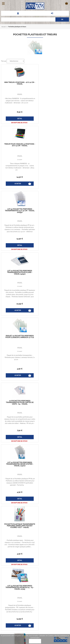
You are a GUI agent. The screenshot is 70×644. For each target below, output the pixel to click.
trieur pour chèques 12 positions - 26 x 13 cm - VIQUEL (52, 83)
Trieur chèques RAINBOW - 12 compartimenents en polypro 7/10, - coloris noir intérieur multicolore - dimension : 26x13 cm (52, 105)
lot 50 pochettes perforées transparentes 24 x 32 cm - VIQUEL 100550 (18, 149)
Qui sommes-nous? (26, 603)
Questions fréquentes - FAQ (12, 609)
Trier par (4, 61)
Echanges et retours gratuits (10, 593)
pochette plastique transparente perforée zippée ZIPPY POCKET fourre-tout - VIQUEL (18, 338)
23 (52, 180)
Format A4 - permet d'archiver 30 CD (52, 407)
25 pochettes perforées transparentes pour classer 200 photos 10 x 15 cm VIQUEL (18, 464)
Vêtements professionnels (11, 620)
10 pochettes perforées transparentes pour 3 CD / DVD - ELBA (52, 402)
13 (18, 495)
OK (35, 641)
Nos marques (7, 616)
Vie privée (23, 593)
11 (52, 430)
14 (52, 115)
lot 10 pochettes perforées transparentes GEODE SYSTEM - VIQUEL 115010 (52, 276)
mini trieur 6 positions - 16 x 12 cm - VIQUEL (18, 83)
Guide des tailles (8, 598)
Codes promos (24, 598)
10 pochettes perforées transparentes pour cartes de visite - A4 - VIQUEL (52, 214)
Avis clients (6, 613)
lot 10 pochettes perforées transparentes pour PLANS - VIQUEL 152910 (52, 149)
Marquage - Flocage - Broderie (13, 618)
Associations (7, 622)
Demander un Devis (9, 611)
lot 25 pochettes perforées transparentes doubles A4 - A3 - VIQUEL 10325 (52, 337)
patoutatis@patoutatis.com (52, 607)
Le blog (5, 603)
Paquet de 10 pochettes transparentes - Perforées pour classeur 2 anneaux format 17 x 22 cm (18, 234)
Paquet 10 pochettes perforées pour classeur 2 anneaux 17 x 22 (18, 214)
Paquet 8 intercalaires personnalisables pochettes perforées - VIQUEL (18, 402)
